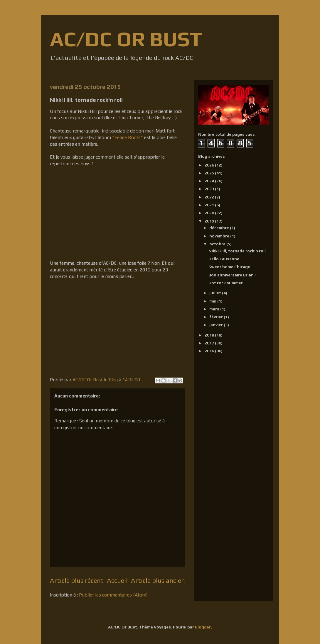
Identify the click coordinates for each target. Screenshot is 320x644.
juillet (216, 293)
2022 (210, 197)
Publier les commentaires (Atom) (113, 595)
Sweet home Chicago (229, 267)
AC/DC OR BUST (126, 39)
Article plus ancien (158, 580)
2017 (210, 343)
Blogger (203, 627)
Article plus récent (77, 580)
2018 (210, 335)
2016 (210, 351)
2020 (210, 213)
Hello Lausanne (224, 259)
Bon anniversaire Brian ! (232, 275)
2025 (210, 173)
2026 (210, 165)
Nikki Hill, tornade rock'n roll (237, 251)
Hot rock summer (226, 283)
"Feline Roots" (128, 137)
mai (213, 301)
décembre (220, 228)
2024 (210, 181)
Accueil (117, 580)
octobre (218, 244)
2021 (210, 205)
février (217, 317)
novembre (220, 236)
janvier (217, 325)
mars (215, 309)
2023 (210, 189)
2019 (210, 221)
